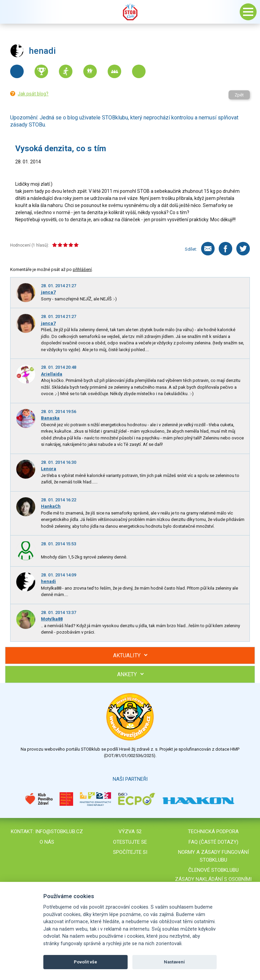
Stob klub (130, 12)
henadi (48, 581)
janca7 (48, 292)
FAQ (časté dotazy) (213, 842)
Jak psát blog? (33, 94)
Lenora (49, 469)
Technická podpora (213, 831)
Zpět (239, 95)
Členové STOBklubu (213, 870)
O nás (47, 842)
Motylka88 (52, 619)
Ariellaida (52, 374)
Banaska (50, 418)
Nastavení (174, 962)
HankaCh (51, 506)
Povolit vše (85, 962)
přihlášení (82, 269)
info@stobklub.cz (59, 831)
